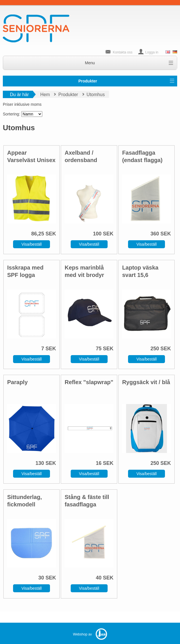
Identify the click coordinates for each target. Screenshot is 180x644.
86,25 (38, 234)
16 (99, 463)
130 (40, 463)
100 (97, 234)
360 (155, 234)
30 (41, 578)
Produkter (88, 81)
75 (99, 349)
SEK (51, 234)
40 (99, 578)
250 (155, 349)
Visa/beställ (32, 244)
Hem (45, 95)
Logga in (152, 52)
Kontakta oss (123, 52)
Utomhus (96, 95)
